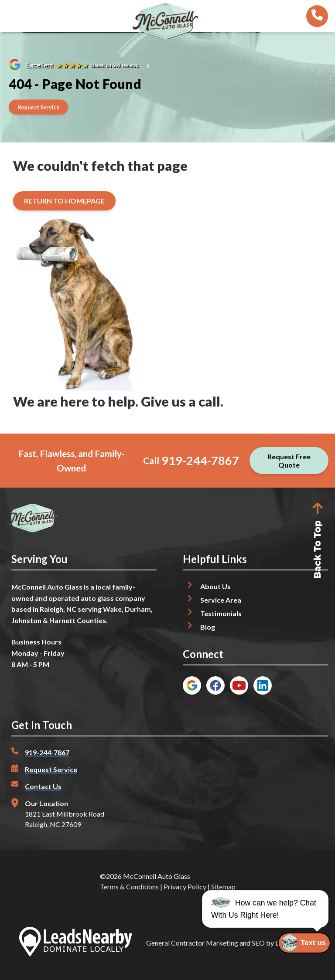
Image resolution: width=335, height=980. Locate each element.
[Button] (38, 107)
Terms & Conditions (129, 887)
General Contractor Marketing (192, 943)
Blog (208, 627)
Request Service (51, 769)
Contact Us (43, 786)
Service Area (221, 600)
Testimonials (221, 613)
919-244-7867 (200, 460)
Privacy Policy (185, 887)
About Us (215, 586)
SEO (258, 943)
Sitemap (223, 887)
